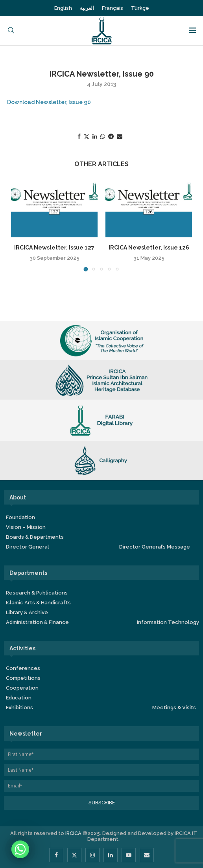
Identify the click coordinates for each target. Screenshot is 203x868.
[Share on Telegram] (111, 136)
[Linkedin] (111, 855)
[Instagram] (92, 855)
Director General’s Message (155, 547)
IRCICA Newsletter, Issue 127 (54, 248)
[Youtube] (129, 855)
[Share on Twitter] (87, 137)
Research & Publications (37, 593)
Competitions (23, 678)
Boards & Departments (35, 537)
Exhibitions (19, 707)
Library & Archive (27, 612)
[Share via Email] (120, 136)
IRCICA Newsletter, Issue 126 (149, 248)
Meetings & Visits (174, 707)
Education (19, 698)
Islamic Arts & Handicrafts (38, 603)
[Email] (147, 855)
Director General (28, 547)
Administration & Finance (37, 622)
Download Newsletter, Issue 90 (49, 102)
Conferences (23, 668)
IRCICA (73, 833)
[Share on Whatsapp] (103, 136)
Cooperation (22, 688)
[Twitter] (74, 855)
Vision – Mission (26, 527)
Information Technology (168, 622)
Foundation (20, 517)
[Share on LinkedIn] (95, 136)
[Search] (11, 31)
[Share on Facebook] (79, 136)
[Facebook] (56, 855)
